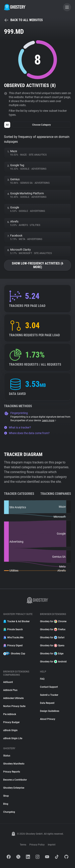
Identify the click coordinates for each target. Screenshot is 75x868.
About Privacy (48, 719)
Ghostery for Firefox (53, 629)
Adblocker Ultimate (13, 698)
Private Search (13, 629)
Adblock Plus (10, 690)
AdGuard (8, 682)
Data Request (47, 703)
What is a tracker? (17, 427)
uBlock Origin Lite (13, 738)
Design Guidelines (50, 711)
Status (7, 756)
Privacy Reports (12, 772)
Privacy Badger (11, 722)
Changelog (9, 812)
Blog (6, 804)
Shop (6, 796)
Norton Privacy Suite (14, 706)
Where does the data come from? (27, 433)
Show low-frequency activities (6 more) (37, 265)
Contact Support (49, 687)
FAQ (42, 679)
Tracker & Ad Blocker (16, 621)
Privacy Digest (13, 646)
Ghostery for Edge (52, 654)
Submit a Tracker (49, 695)
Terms (23, 845)
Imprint (52, 845)
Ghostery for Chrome (53, 621)
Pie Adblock (10, 714)
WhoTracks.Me (13, 637)
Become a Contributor (15, 780)
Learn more (49, 420)
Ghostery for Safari (52, 637)
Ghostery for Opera (52, 646)
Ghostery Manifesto (14, 764)
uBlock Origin (10, 730)
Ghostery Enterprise (14, 788)
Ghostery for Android (53, 662)
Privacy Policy (37, 845)
